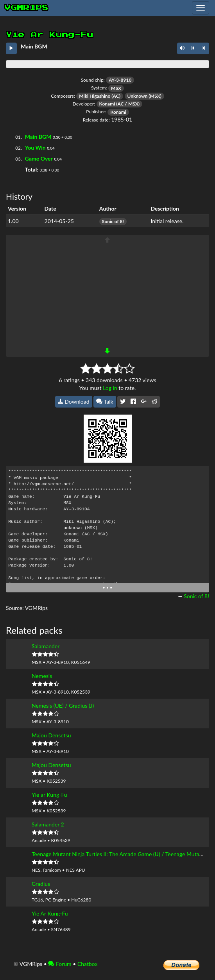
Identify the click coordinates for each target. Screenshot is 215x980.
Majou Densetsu (51, 735)
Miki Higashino (95, 96)
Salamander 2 (48, 824)
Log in (110, 388)
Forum (60, 964)
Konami (107, 104)
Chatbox (88, 964)
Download (74, 401)
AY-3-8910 (120, 80)
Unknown (138, 96)
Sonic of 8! (113, 221)
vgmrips (27, 8)
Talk (105, 401)
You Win (35, 148)
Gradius (41, 884)
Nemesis (42, 676)
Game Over (39, 158)
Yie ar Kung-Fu (49, 795)
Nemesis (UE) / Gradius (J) (63, 705)
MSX (116, 88)
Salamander (46, 646)
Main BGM (38, 137)
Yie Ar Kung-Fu (50, 913)
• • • (108, 587)
